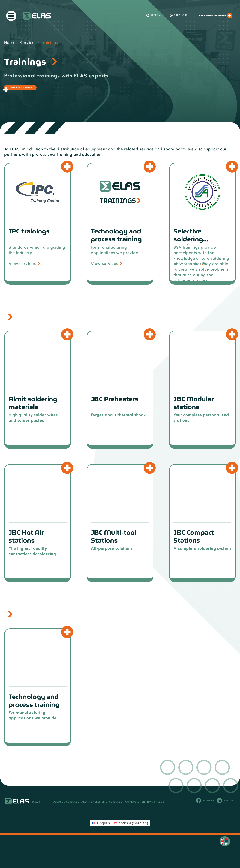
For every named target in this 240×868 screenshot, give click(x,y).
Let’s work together (216, 16)
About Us (59, 803)
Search (155, 16)
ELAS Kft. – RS (37, 16)
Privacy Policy (192, 803)
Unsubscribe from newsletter (150, 803)
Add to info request (28, 89)
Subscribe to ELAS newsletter (98, 803)
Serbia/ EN (181, 16)
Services (28, 42)
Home (10, 42)
